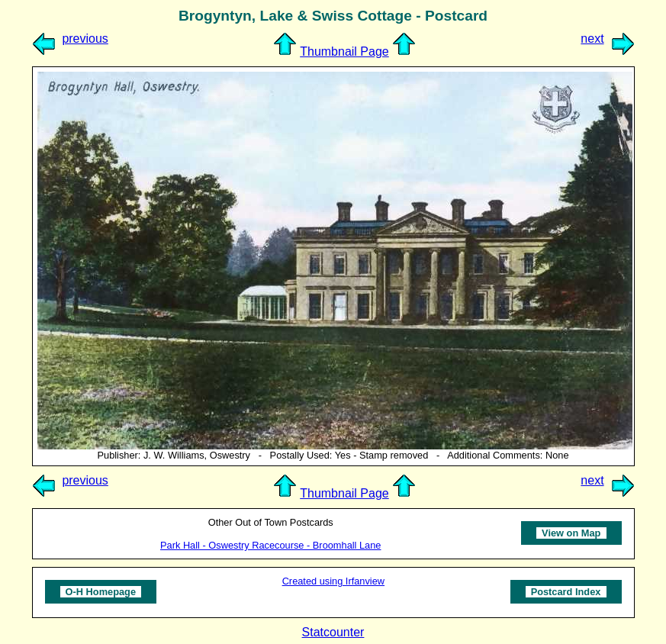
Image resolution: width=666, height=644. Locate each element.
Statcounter (333, 632)
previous (85, 39)
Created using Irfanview (333, 581)
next (592, 39)
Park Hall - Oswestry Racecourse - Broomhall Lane (270, 545)
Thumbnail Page (344, 52)
